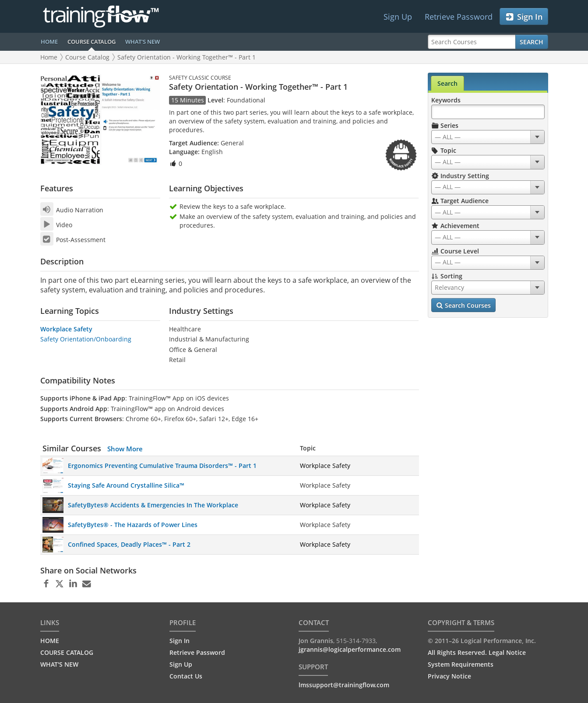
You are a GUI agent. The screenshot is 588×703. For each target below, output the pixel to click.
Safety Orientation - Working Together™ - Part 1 (187, 57)
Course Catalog (87, 57)
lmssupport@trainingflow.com (344, 685)
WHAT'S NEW (143, 42)
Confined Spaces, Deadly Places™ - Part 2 (129, 544)
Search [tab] (447, 83)
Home (49, 57)
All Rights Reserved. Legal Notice (477, 652)
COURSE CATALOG (92, 42)
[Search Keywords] (488, 112)
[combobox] (488, 137)
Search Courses (463, 306)
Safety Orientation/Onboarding (86, 339)
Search (532, 42)
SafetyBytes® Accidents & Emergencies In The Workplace (153, 505)
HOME (49, 42)
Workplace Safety (66, 329)
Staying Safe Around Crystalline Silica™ (126, 485)
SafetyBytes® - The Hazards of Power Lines (133, 525)
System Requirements (461, 664)
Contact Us (186, 676)
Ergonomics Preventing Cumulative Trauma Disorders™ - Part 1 (162, 466)
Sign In (524, 17)
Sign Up (398, 17)
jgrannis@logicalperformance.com (350, 649)
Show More (125, 449)
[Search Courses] (472, 42)
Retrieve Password (459, 17)
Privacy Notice (449, 676)
